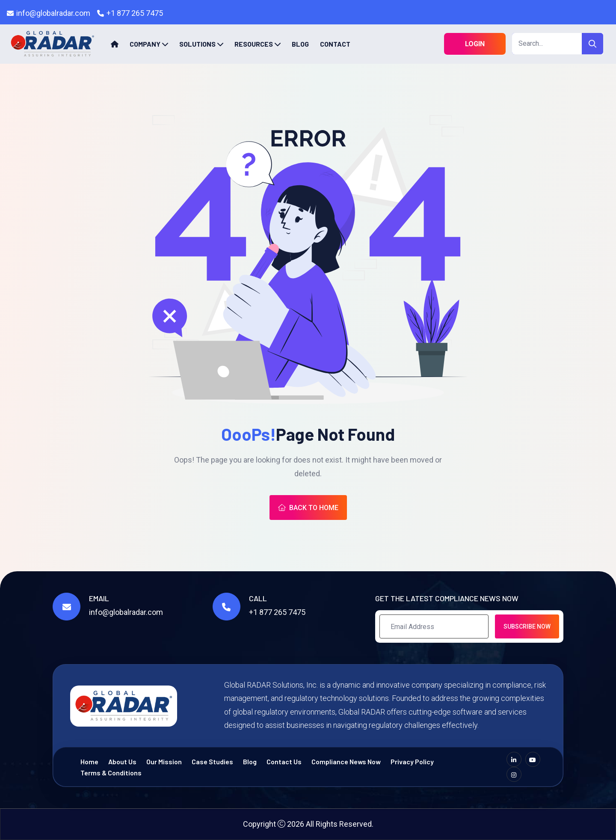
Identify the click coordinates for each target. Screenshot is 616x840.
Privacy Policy (412, 761)
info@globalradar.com (53, 13)
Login (475, 44)
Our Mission (164, 761)
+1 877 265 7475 (135, 13)
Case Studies (212, 761)
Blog (300, 44)
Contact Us (284, 761)
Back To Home (308, 508)
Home (89, 761)
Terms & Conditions (111, 773)
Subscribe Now (527, 626)
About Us (122, 761)
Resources (254, 44)
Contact (335, 44)
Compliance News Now (346, 761)
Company (145, 44)
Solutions (197, 44)
